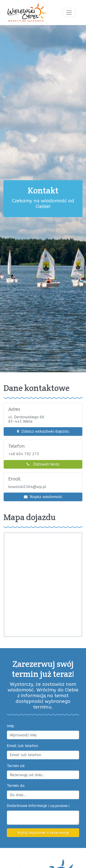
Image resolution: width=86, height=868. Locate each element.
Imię (10, 726)
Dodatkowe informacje (38, 806)
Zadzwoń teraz (43, 464)
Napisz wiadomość (43, 497)
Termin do (16, 786)
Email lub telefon (22, 746)
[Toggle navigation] (69, 13)
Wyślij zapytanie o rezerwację (43, 833)
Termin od (16, 766)
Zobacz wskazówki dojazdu (43, 431)
